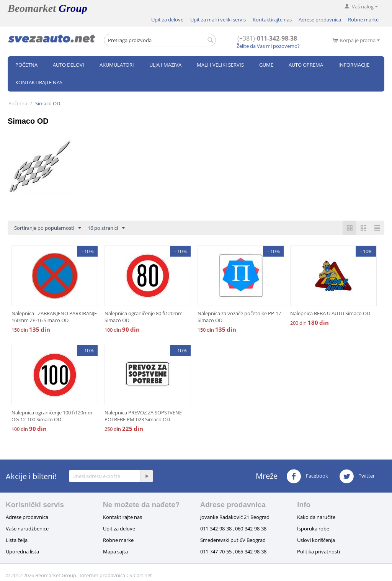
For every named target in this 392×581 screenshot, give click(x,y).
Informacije (354, 65)
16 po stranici (106, 228)
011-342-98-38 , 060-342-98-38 (233, 529)
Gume (266, 65)
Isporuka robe (313, 529)
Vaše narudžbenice (27, 529)
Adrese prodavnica (320, 20)
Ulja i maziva (165, 65)
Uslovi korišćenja (316, 540)
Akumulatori (117, 65)
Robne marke (363, 20)
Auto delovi (69, 65)
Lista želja (17, 540)
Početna (26, 65)
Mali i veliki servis (220, 65)
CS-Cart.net (139, 575)
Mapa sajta (115, 552)
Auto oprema (306, 65)
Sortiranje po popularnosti (48, 228)
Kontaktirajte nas (272, 20)
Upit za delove (167, 20)
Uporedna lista (22, 552)
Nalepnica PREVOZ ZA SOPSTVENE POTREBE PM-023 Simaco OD (143, 416)
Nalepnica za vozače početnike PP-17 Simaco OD (239, 317)
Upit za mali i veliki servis (218, 20)
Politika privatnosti (318, 552)
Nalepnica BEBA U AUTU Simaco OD (330, 313)
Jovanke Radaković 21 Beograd (235, 517)
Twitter (357, 476)
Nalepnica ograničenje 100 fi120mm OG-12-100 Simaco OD (52, 416)
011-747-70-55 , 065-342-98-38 (233, 552)
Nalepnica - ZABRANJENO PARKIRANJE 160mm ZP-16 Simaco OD (54, 317)
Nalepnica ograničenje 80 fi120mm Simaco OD (144, 317)
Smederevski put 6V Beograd (233, 540)
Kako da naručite (316, 517)
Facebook (307, 476)
